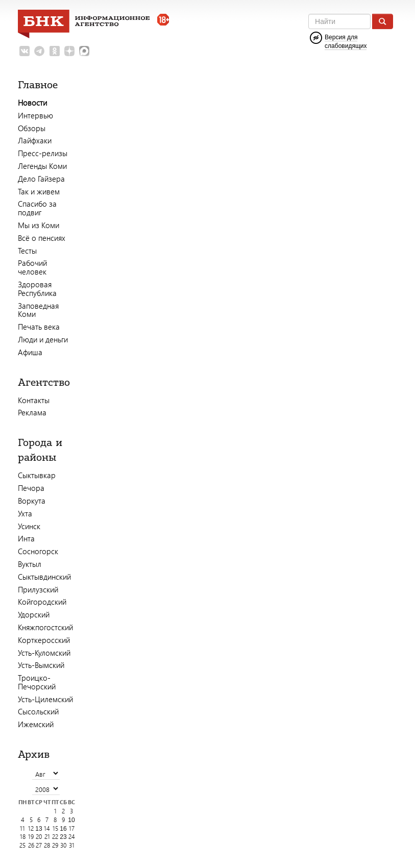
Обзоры (32, 128)
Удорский (34, 614)
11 (22, 828)
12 (31, 828)
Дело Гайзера (41, 179)
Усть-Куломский (44, 653)
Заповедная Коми (38, 310)
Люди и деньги (43, 339)
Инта (26, 538)
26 (31, 845)
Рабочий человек (32, 267)
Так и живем (39, 191)
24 (72, 837)
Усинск (29, 526)
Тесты (27, 251)
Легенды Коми (42, 166)
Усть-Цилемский (45, 699)
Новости (32, 103)
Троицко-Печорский (37, 682)
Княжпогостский (45, 627)
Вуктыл (30, 564)
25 (22, 845)
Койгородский (42, 602)
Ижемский (36, 724)
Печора (31, 488)
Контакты (34, 400)
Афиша (30, 352)
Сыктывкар (37, 475)
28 (47, 845)
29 (55, 845)
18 (23, 837)
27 (39, 845)
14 (47, 828)
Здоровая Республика (37, 289)
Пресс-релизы (43, 153)
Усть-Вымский (41, 665)
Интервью (35, 115)
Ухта (25, 513)
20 (39, 837)
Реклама (32, 412)
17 (72, 828)
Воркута (32, 501)
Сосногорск (38, 551)
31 (72, 845)
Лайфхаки (35, 140)
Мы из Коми (39, 225)
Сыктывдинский (44, 577)
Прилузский (38, 589)
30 (63, 845)
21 (47, 837)
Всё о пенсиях (42, 238)
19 (31, 837)
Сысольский (38, 711)
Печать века (39, 327)
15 (55, 828)
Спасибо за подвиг (37, 208)
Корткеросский (44, 640)
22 (55, 837)
